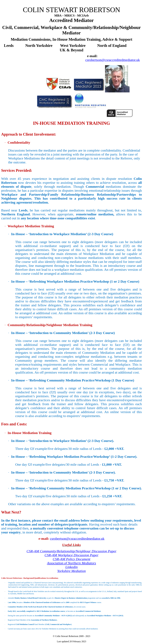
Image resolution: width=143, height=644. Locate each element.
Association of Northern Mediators (71, 563)
